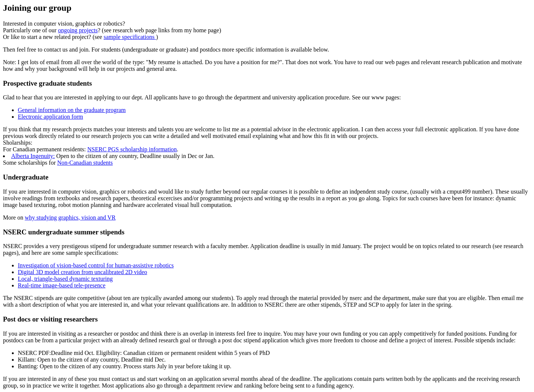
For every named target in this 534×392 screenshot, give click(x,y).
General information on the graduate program (72, 110)
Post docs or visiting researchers (50, 319)
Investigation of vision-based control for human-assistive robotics (96, 265)
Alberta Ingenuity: (33, 156)
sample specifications (130, 37)
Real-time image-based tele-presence (62, 285)
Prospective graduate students (47, 83)
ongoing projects (78, 30)
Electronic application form (50, 117)
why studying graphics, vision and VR (70, 218)
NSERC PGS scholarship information (132, 149)
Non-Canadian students (85, 163)
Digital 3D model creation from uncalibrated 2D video (83, 272)
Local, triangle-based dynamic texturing (65, 279)
